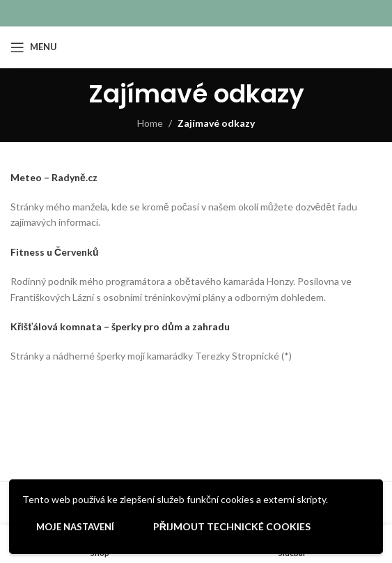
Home (150, 123)
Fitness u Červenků (55, 252)
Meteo (26, 177)
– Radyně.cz (70, 177)
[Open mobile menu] (34, 47)
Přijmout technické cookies (232, 526)
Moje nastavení (75, 527)
